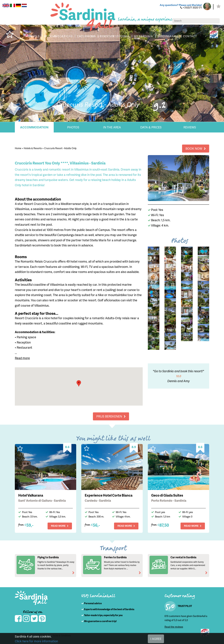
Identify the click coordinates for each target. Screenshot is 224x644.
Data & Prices (151, 127)
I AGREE (156, 639)
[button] (79, 383)
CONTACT (192, 36)
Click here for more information (36, 641)
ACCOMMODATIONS (57, 36)
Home (18, 148)
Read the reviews (174, 626)
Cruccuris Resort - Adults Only (61, 148)
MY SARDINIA (145, 36)
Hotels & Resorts (33, 148)
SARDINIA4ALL (170, 36)
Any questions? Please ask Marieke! (180, 5)
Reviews (190, 127)
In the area (112, 127)
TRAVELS (31, 36)
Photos (73, 127)
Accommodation (34, 127)
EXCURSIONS (86, 36)
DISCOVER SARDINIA (115, 36)
